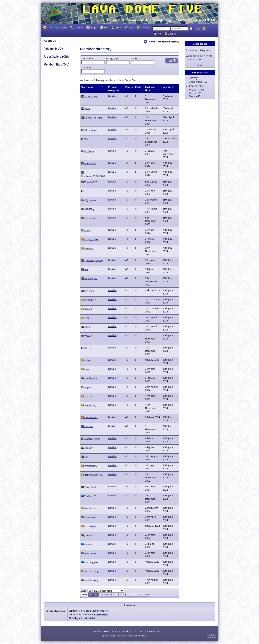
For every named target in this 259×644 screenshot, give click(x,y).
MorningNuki (91, 562)
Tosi (87, 318)
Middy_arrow (91, 239)
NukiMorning (91, 571)
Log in (138, 631)
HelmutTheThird (93, 118)
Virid (87, 139)
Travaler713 (91, 182)
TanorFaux (90, 517)
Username (87, 58)
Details (200, 65)
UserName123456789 (93, 176)
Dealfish (89, 544)
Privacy (116, 631)
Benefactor (90, 163)
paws (199, 59)
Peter (87, 230)
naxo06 (88, 309)
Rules (107, 631)
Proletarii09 (91, 466)
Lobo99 (88, 448)
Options (172, 34)
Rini (86, 269)
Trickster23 (90, 496)
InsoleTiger (90, 526)
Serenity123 (91, 300)
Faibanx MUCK (54, 49)
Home (152, 42)
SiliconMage (91, 130)
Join (160, 34)
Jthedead (89, 535)
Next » (140, 595)
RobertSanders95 (94, 475)
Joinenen (89, 291)
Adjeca (88, 387)
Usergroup (112, 58)
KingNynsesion (92, 439)
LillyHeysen (90, 200)
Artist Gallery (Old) (56, 57)
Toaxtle (88, 396)
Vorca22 (89, 336)
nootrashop (91, 553)
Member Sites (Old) (56, 65)
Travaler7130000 (93, 260)
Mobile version (152, 631)
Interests (136, 58)
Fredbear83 (91, 378)
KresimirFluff (91, 96)
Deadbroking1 (92, 580)
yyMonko (89, 248)
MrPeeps (89, 151)
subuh (88, 360)
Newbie (112, 96)
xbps (87, 191)
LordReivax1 (91, 417)
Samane (89, 426)
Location (86, 67)
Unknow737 (91, 278)
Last (147, 595)
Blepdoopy (90, 405)
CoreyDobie (91, 487)
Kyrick (88, 348)
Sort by (85, 591)
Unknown (90, 218)
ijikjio (87, 327)
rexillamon (90, 508)
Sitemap (97, 631)
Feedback (128, 631)
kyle (87, 369)
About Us (50, 41)
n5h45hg (89, 209)
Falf (86, 457)
